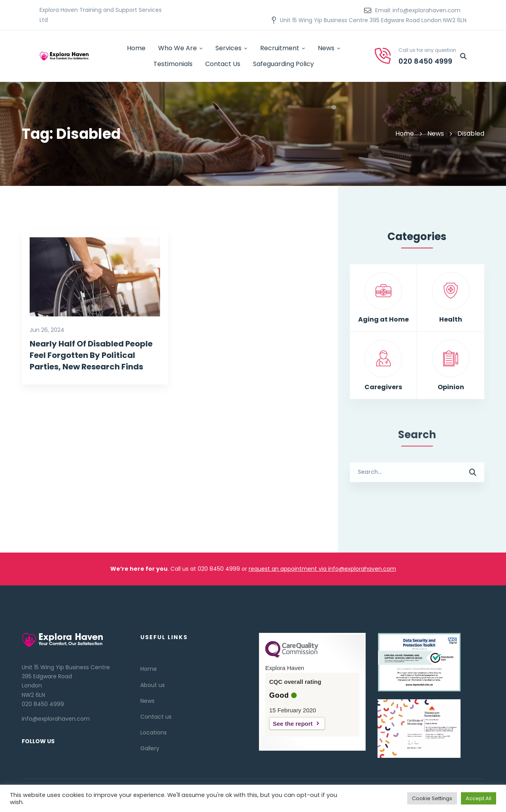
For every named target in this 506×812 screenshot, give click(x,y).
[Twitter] (378, 760)
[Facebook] (385, 760)
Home (405, 133)
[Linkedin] (393, 760)
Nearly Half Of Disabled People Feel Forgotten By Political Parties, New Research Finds (88, 373)
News (436, 133)
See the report (293, 724)
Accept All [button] (479, 798)
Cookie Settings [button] (432, 798)
